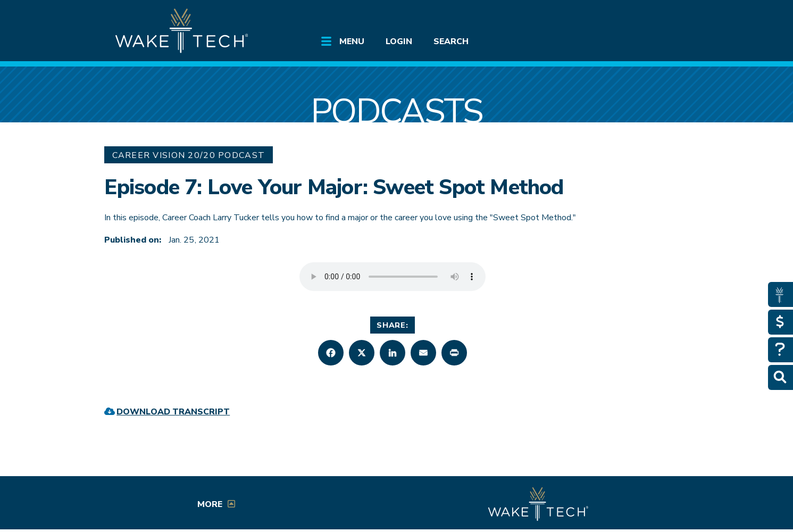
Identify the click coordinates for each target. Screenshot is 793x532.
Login (399, 41)
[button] (331, 353)
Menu (352, 41)
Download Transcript (173, 412)
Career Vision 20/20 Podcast (189, 155)
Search (451, 41)
